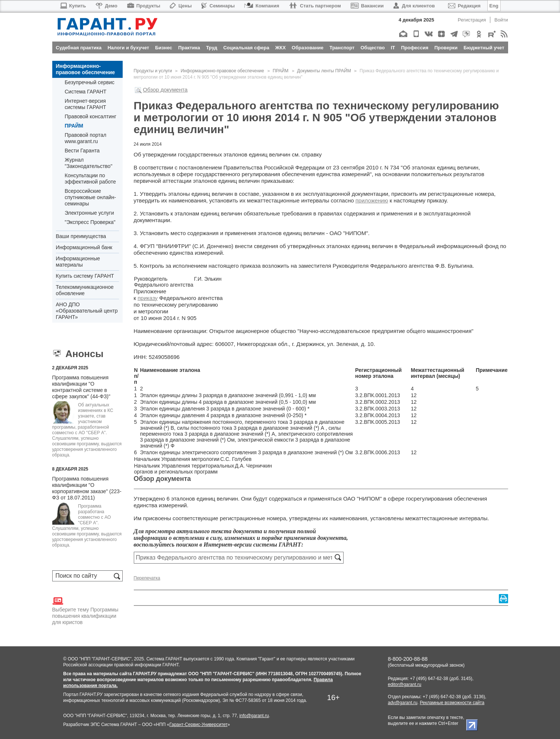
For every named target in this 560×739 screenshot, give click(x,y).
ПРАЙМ (74, 126)
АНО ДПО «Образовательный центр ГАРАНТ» (87, 311)
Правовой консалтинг (91, 116)
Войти (501, 20)
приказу (148, 298)
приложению (372, 200)
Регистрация (472, 20)
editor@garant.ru (405, 684)
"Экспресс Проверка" (90, 222)
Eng (494, 6)
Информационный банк (84, 247)
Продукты (144, 6)
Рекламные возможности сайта (452, 703)
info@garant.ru (254, 716)
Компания (262, 6)
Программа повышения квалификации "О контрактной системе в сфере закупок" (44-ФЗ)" (81, 387)
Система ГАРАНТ (86, 92)
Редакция (464, 6)
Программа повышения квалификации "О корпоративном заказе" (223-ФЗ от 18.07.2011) (87, 488)
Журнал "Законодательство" (89, 163)
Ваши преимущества (81, 236)
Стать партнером (315, 6)
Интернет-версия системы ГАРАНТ (86, 104)
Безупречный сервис (90, 82)
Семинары (218, 6)
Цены (181, 6)
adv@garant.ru (403, 703)
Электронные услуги (90, 213)
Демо (107, 6)
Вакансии (367, 6)
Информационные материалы (78, 262)
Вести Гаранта (82, 151)
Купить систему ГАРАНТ (85, 276)
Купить (73, 6)
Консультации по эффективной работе (90, 179)
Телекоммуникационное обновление (85, 290)
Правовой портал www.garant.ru (86, 138)
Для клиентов (414, 6)
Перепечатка (147, 578)
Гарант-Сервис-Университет (198, 725)
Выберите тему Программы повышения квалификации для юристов (85, 610)
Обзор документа (165, 90)
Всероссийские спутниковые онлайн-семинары (90, 197)
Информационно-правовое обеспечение (86, 69)
